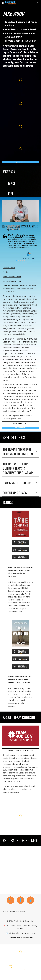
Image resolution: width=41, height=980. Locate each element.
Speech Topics (9, 268)
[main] (20, 14)
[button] (3, 3)
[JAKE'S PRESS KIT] (20, 423)
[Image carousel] (20, 247)
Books (5, 272)
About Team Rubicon (12, 277)
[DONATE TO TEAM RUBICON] (20, 750)
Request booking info (12, 281)
